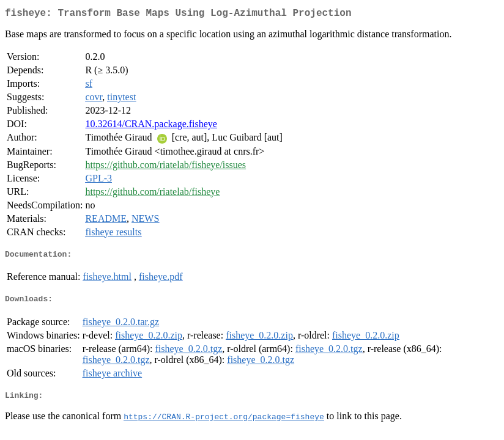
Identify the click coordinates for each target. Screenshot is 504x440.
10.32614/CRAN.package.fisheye (151, 126)
